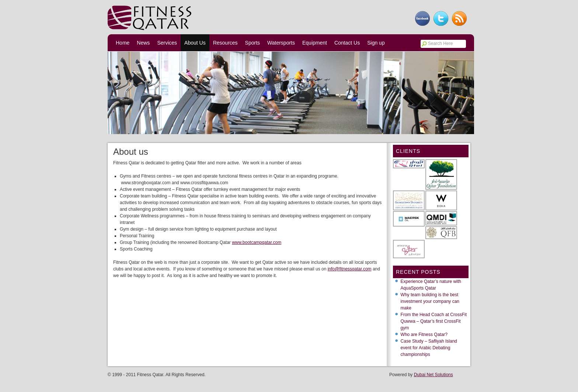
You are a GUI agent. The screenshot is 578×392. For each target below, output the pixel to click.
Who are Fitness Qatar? (424, 335)
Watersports (281, 43)
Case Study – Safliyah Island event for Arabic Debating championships (429, 348)
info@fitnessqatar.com (350, 269)
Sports (253, 43)
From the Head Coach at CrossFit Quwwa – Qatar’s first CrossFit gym (434, 321)
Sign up (376, 43)
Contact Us (347, 43)
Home (123, 43)
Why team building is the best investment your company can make (430, 301)
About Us (195, 43)
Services (167, 43)
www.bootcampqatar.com (257, 242)
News (143, 43)
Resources (225, 43)
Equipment (315, 43)
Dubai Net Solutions (433, 375)
